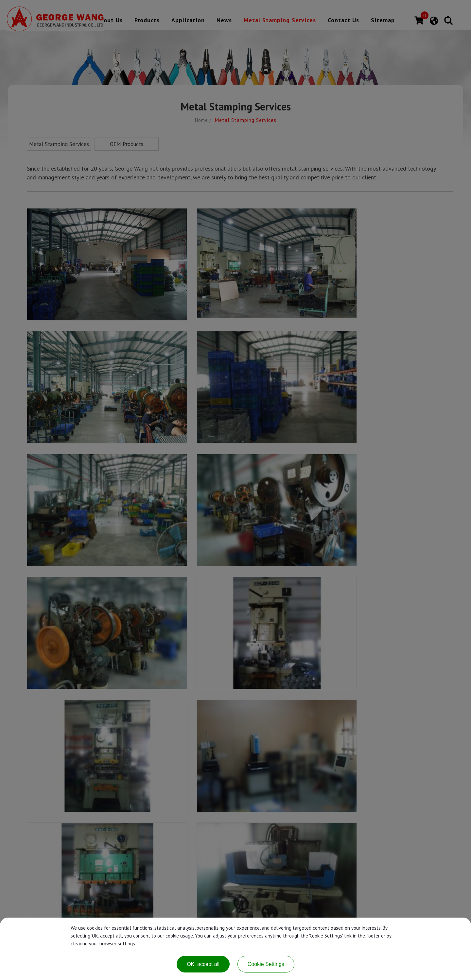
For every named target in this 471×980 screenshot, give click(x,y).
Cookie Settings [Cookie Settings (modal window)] (266, 964)
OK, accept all (203, 964)
